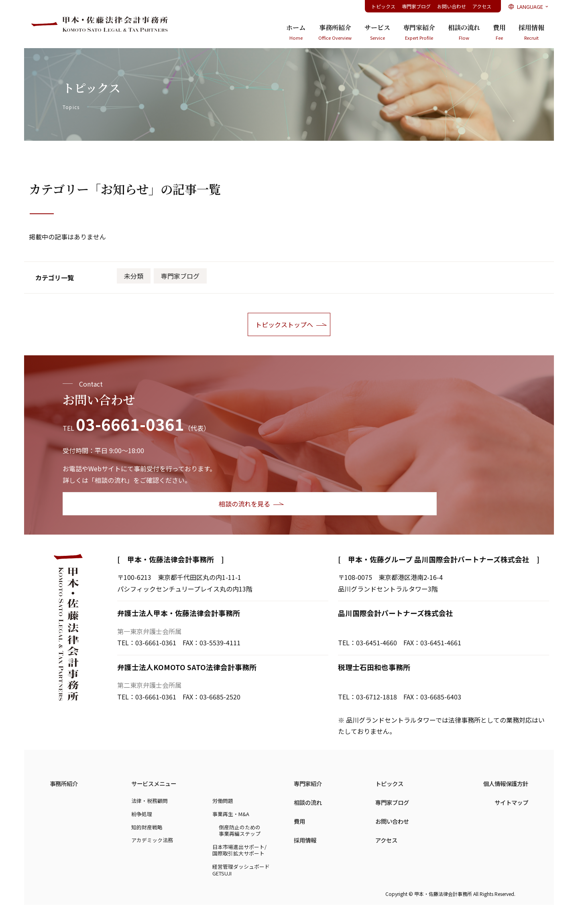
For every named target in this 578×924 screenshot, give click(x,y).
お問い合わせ (452, 6)
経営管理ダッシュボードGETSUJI (241, 870)
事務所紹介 (335, 32)
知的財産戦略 (147, 827)
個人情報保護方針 (506, 783)
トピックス (383, 6)
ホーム (296, 32)
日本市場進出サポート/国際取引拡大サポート (239, 850)
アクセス (482, 6)
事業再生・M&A (231, 814)
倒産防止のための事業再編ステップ (240, 831)
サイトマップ (511, 802)
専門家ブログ (416, 6)
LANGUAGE (529, 7)
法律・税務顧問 (150, 801)
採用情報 (531, 32)
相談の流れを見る (114, 504)
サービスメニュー (154, 783)
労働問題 (223, 801)
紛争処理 (142, 814)
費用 (499, 32)
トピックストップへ (284, 324)
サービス (377, 32)
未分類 (134, 276)
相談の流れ (464, 32)
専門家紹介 (419, 32)
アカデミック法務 (152, 840)
